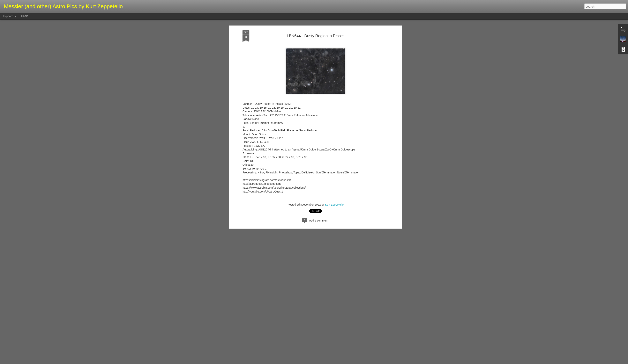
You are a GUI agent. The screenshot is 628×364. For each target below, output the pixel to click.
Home (25, 16)
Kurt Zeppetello (334, 87)
